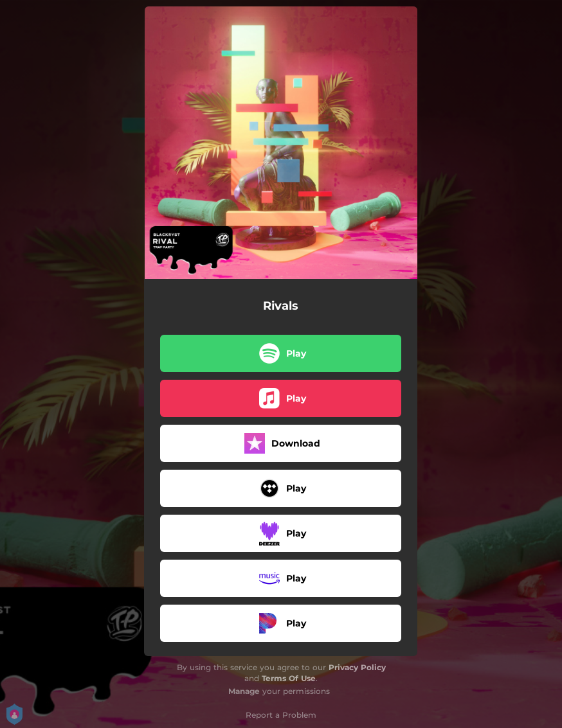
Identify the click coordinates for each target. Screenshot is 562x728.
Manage (244, 691)
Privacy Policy (357, 667)
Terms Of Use (289, 678)
